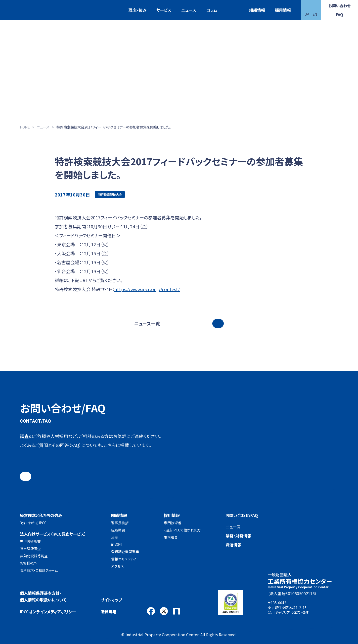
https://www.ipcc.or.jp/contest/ (147, 289)
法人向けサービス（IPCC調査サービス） (53, 534)
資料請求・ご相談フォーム (39, 570)
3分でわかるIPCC (33, 523)
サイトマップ (111, 600)
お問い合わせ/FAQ (242, 515)
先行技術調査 (30, 541)
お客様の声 (28, 563)
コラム (212, 10)
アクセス (117, 566)
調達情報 (233, 545)
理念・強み (137, 10)
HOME (25, 127)
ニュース (189, 10)
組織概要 (118, 530)
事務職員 (171, 537)
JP (307, 14)
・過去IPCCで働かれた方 (182, 530)
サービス (164, 10)
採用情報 (283, 10)
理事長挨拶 (120, 523)
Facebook (151, 611)
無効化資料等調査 (34, 556)
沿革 (115, 537)
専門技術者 (173, 523)
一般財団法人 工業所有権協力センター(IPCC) (24, 10)
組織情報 (257, 10)
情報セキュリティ (124, 559)
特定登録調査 (30, 549)
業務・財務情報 (238, 536)
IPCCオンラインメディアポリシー (48, 612)
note (177, 611)
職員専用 (109, 612)
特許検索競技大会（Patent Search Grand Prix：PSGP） (233, 10)
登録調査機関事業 (125, 552)
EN (315, 14)
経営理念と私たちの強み (41, 515)
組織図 (116, 544)
